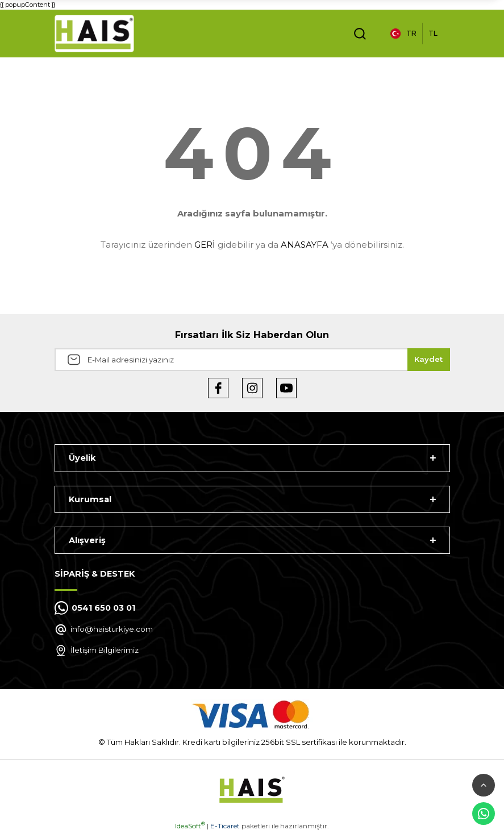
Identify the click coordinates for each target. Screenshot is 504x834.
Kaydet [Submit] (428, 359)
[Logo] (94, 34)
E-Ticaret (225, 826)
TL (433, 33)
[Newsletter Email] (252, 360)
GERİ (205, 245)
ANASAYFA (305, 245)
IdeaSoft (190, 826)
